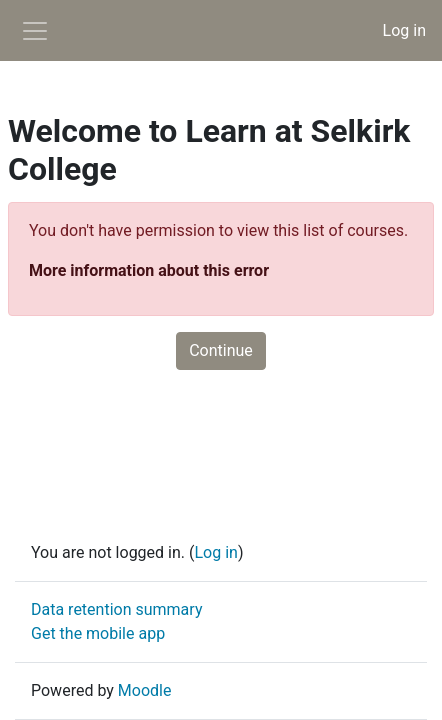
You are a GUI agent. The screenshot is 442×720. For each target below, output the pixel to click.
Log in (404, 30)
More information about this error (149, 270)
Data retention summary (116, 609)
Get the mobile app (98, 633)
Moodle (145, 690)
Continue (221, 350)
